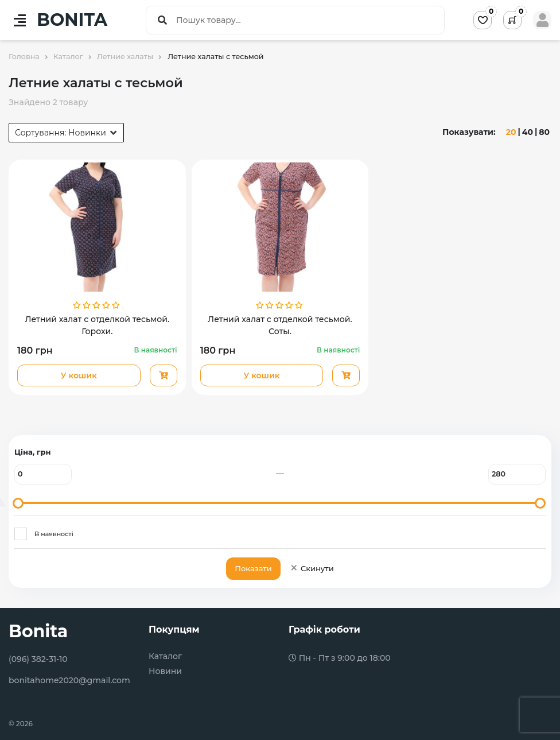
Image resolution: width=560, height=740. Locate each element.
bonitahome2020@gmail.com (69, 680)
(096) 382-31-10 (38, 659)
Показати (253, 568)
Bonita (38, 631)
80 (544, 132)
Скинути (312, 568)
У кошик (79, 375)
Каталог (165, 656)
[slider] (18, 503)
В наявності (54, 534)
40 (528, 132)
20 (511, 132)
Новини (165, 671)
